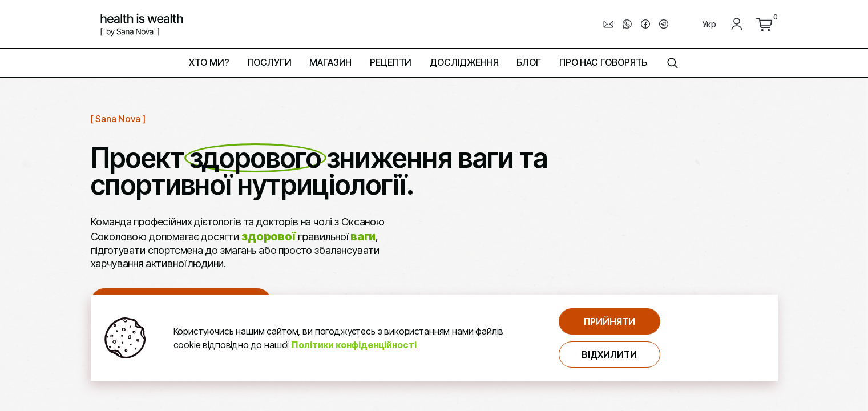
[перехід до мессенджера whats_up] (627, 24)
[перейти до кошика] (764, 24)
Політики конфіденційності (354, 345)
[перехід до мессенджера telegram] (664, 24)
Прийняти (609, 321)
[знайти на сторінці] (672, 63)
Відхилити (609, 354)
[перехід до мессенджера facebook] (645, 24)
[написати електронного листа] (609, 24)
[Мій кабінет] (737, 24)
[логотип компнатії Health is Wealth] (142, 24)
